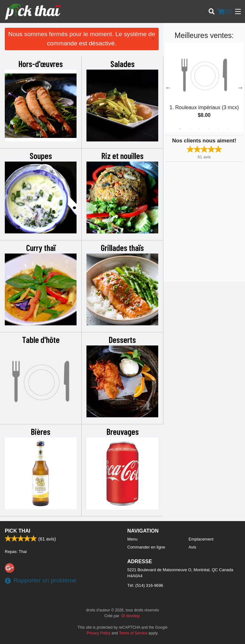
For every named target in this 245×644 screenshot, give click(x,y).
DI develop (130, 616)
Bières (41, 431)
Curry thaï (41, 247)
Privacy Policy (99, 633)
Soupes (41, 155)
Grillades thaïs (122, 247)
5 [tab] (219, 129)
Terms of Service (133, 633)
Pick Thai (18, 531)
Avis (192, 547)
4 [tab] (209, 129)
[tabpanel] (204, 87)
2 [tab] (190, 129)
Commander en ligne (146, 547)
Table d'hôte (41, 339)
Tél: (145, 585)
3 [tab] (199, 129)
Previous (168, 87)
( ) (225, 11)
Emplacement (201, 539)
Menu (132, 539)
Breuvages (123, 431)
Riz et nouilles (122, 155)
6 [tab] (228, 129)
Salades (122, 64)
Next (240, 87)
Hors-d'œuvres (41, 64)
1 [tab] (180, 129)
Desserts (122, 339)
